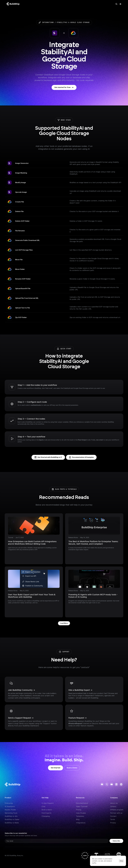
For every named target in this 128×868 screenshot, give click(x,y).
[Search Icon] (116, 4)
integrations (48, 22)
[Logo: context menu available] (13, 4)
